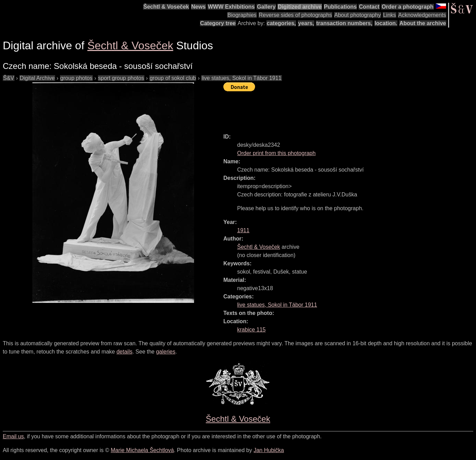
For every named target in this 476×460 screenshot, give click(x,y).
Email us (13, 436)
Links (389, 15)
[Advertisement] (349, 109)
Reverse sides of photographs (296, 15)
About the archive (423, 23)
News (199, 7)
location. (386, 23)
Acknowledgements (422, 15)
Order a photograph (407, 7)
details (124, 352)
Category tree (218, 23)
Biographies (242, 15)
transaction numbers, (344, 23)
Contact (369, 7)
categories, (281, 23)
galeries (166, 352)
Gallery (266, 7)
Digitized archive (300, 7)
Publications (340, 7)
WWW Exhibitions (231, 7)
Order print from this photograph (276, 153)
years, (306, 23)
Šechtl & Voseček (166, 7)
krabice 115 (251, 330)
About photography (358, 15)
